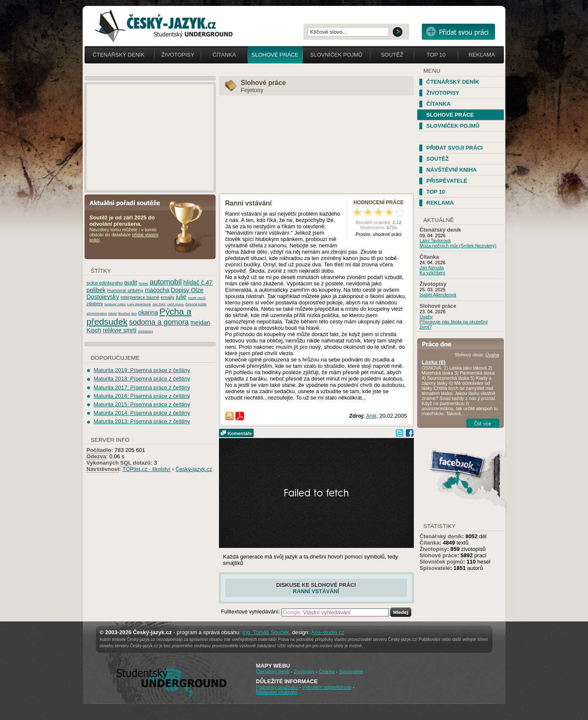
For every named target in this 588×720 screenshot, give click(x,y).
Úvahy (426, 317)
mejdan (200, 323)
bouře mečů (197, 298)
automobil (166, 282)
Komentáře (240, 433)
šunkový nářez (115, 304)
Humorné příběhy (125, 290)
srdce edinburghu (105, 283)
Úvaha (492, 355)
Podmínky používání (277, 687)
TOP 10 (436, 192)
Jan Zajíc (159, 304)
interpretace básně (140, 297)
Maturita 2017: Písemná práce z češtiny (142, 387)
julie (181, 297)
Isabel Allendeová (438, 295)
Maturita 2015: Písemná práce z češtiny (142, 404)
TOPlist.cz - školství (147, 469)
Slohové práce (275, 55)
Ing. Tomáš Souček (265, 632)
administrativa (97, 313)
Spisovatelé (435, 568)
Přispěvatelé (447, 181)
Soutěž (392, 55)
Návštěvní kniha (452, 170)
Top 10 (436, 55)
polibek (96, 290)
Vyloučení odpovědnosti (327, 687)
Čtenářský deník (119, 55)
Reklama (481, 55)
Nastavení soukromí (277, 692)
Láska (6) (434, 362)
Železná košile (196, 304)
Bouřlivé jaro (127, 313)
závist (112, 313)
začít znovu (176, 304)
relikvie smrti (119, 330)
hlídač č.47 (198, 282)
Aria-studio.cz (328, 632)
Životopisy (178, 55)
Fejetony (252, 90)
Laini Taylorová (435, 241)
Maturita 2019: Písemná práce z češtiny (142, 370)
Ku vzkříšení (433, 273)
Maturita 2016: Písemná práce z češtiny (142, 396)
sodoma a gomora (159, 322)
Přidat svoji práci (455, 148)
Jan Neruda (432, 268)
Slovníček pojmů (336, 55)
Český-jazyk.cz (194, 469)
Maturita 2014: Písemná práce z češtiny (142, 413)
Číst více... (483, 423)
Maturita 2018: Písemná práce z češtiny (142, 379)
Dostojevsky (103, 297)
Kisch (94, 330)
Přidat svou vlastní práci (458, 32)
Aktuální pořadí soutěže (128, 202)
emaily (167, 297)
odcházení (145, 331)
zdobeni (95, 304)
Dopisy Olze (187, 290)
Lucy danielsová (139, 304)
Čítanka (224, 55)
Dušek (143, 283)
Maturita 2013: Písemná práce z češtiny (142, 421)
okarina (148, 312)
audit (131, 282)
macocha (157, 290)
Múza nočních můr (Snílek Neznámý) (458, 246)
